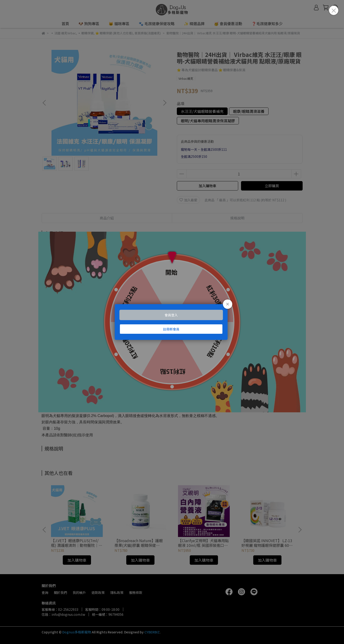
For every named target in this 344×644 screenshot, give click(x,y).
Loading (172, 322)
